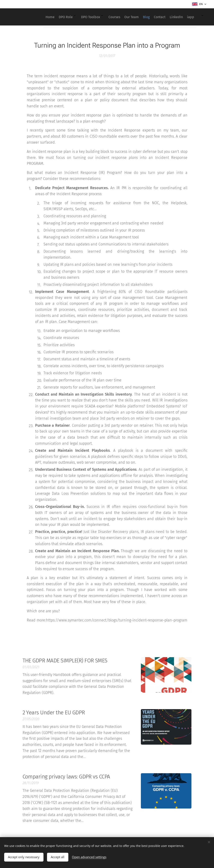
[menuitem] (129, 17)
